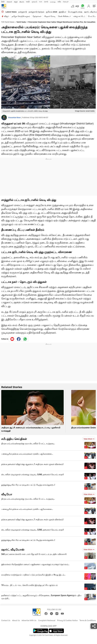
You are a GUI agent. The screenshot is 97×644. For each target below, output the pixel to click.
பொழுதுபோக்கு (75, 12)
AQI (77, 6)
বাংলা (41, 2)
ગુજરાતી (34, 2)
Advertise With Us (29, 620)
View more (89, 439)
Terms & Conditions (88, 620)
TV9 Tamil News (8, 22)
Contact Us (6, 620)
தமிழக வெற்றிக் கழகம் (21, 16)
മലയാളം (53, 2)
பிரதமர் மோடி (50, 16)
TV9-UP (66, 2)
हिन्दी (3, 2)
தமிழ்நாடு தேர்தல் (36, 12)
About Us (16, 620)
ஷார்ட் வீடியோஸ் (13, 549)
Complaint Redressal (47, 620)
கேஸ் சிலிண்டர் (64, 16)
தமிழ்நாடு (23, 12)
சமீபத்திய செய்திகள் (14, 439)
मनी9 (59, 2)
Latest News (11, 12)
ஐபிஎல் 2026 (52, 12)
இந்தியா (63, 12)
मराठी (28, 2)
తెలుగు (22, 2)
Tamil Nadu (21, 22)
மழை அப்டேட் (79, 16)
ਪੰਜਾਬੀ (46, 2)
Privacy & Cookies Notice (67, 620)
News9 (9, 2)
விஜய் (7, 16)
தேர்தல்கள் (37, 16)
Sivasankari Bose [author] (15, 118)
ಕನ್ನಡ (16, 2)
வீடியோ (7, 494)
